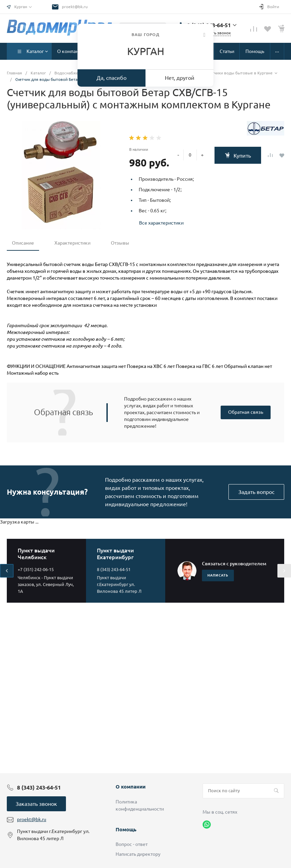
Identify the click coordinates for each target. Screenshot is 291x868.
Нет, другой (180, 78)
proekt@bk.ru (75, 7)
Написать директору (138, 854)
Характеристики (72, 243)
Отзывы (120, 243)
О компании (131, 787)
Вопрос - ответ (132, 844)
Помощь (126, 829)
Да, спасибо (112, 78)
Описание (23, 243)
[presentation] (7, 571)
